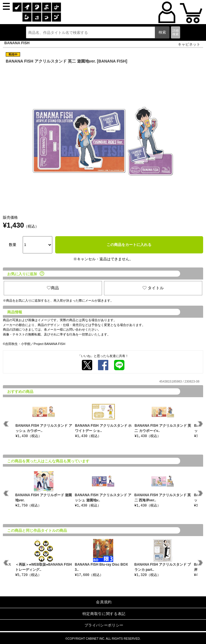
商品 (53, 288)
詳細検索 (176, 32)
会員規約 (104, 602)
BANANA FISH (17, 43)
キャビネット (189, 44)
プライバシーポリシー (104, 625)
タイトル (153, 288)
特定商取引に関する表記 (104, 614)
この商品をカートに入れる (129, 245)
